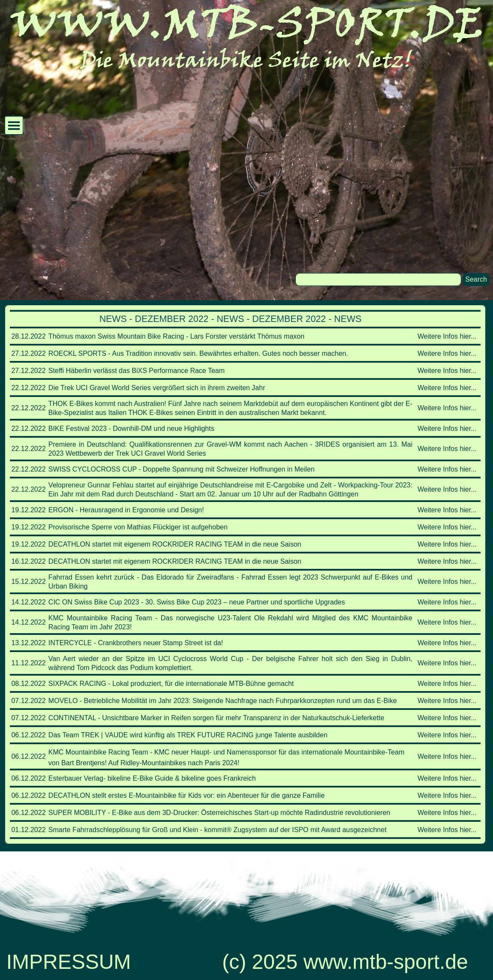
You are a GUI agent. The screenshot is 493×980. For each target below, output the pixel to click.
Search (476, 279)
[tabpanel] (245, 574)
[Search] (378, 280)
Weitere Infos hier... (447, 336)
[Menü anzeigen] (14, 125)
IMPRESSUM (69, 962)
